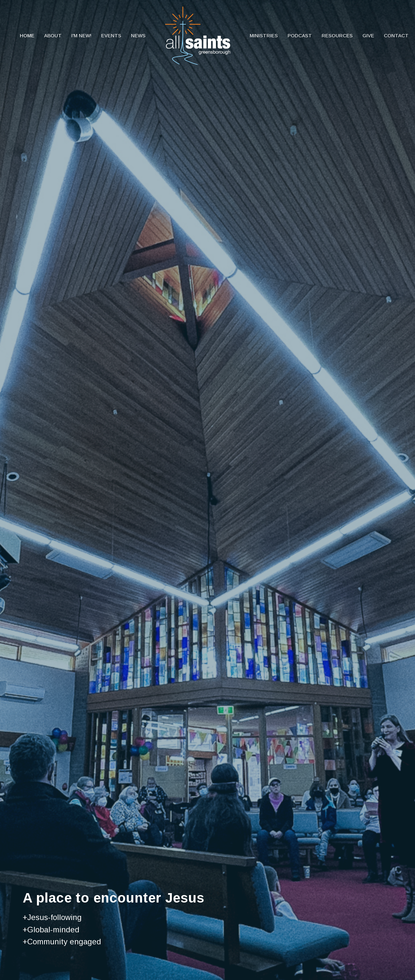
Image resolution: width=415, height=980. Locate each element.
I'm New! (81, 35)
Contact (396, 35)
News (138, 35)
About (53, 35)
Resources (337, 35)
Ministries (264, 35)
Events (111, 35)
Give (368, 35)
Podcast (300, 35)
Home (27, 35)
